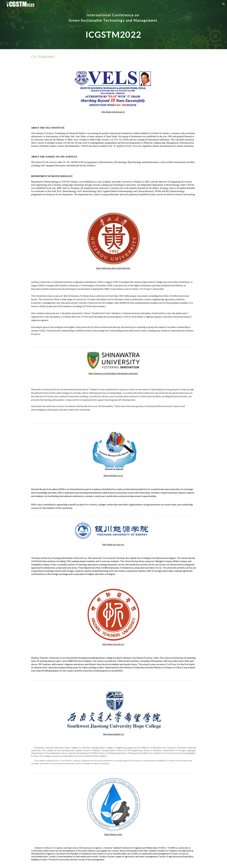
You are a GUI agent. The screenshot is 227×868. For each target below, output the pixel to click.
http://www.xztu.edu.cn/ (113, 644)
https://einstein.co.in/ (113, 476)
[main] (113, 25)
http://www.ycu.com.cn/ (113, 545)
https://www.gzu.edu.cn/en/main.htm (113, 268)
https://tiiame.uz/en (113, 834)
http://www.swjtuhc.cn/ (113, 734)
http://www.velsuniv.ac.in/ (113, 112)
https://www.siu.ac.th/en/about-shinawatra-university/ (113, 373)
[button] (224, 4)
